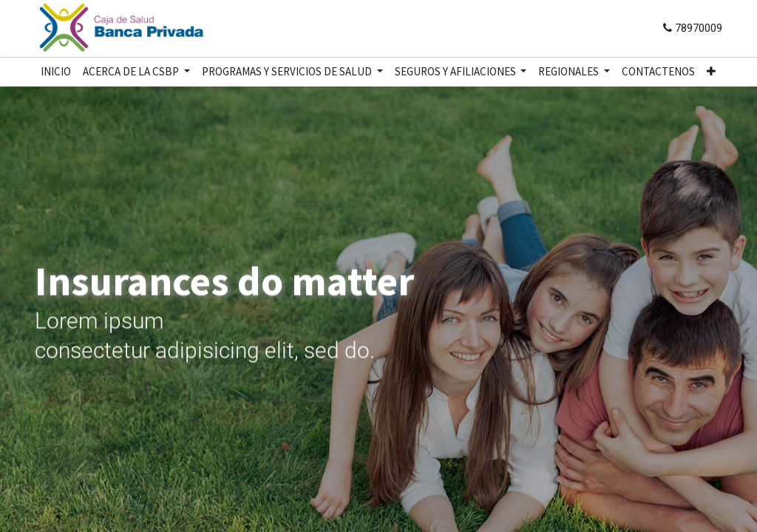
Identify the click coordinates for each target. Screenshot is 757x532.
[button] (711, 72)
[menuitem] (56, 72)
